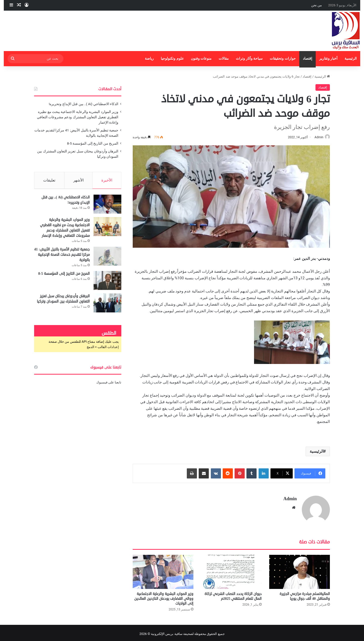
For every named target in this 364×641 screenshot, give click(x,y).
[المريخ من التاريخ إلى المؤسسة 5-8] (107, 282)
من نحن (316, 5)
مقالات (224, 59)
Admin (316, 137)
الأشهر (78, 180)
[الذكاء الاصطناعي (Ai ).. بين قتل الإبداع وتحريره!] (107, 206)
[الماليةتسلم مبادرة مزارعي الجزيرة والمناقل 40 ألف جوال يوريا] (300, 570)
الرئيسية (351, 59)
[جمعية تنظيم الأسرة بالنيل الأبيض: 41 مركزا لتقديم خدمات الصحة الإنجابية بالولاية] (107, 258)
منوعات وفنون (201, 59)
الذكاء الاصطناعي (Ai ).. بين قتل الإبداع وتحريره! (84, 104)
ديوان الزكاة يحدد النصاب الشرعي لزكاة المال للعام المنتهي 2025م (233, 594)
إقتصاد (308, 59)
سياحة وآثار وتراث (249, 59)
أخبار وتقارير (328, 59)
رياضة (149, 59)
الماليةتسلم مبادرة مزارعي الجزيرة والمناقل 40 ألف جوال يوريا (305, 594)
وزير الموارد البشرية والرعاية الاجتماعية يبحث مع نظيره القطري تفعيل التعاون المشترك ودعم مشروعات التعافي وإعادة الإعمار (78, 117)
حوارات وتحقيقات (283, 59)
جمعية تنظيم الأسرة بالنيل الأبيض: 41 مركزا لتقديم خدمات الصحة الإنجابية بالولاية (62, 257)
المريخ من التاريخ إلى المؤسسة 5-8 (93, 143)
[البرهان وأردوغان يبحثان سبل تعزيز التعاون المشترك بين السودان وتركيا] (107, 305)
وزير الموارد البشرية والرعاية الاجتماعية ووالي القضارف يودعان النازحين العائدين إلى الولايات (164, 597)
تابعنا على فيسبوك (109, 384)
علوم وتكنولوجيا (172, 59)
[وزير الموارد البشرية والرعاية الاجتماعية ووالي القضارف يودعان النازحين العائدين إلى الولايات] (163, 570)
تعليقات (49, 180)
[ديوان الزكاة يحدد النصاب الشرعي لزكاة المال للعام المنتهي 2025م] (231, 570)
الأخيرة (107, 180)
